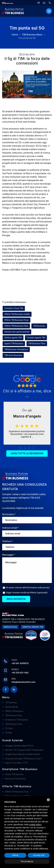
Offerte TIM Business (14, 711)
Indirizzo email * (10, 528)
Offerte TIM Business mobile (17, 314)
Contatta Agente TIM (36, 338)
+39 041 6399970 (20, 663)
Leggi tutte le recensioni (27, 453)
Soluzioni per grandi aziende (17, 332)
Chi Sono (9, 728)
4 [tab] (34, 448)
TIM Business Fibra (37, 344)
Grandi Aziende (12, 707)
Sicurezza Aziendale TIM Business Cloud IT (24, 759)
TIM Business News (32, 35)
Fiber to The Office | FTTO (16, 763)
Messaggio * (9, 555)
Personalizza (27, 861)
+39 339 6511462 (20, 673)
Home (15, 35)
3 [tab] (29, 448)
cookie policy (35, 824)
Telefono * (7, 541)
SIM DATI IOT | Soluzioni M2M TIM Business (24, 750)
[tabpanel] (27, 423)
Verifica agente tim (33, 627)
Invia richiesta (16, 599)
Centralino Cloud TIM (14, 308)
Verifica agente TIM (13, 338)
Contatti (8, 733)
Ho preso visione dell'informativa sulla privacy (28, 588)
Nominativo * (9, 514)
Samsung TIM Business (15, 779)
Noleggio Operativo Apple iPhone (19, 746)
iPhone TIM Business (14, 774)
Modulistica (10, 627)
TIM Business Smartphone (16, 349)
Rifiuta (15, 855)
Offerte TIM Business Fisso (16, 320)
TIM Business (39, 326)
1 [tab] (21, 448)
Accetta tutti (39, 855)
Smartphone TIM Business (17, 720)
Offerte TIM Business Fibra (16, 326)
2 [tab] (25, 448)
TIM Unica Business (13, 355)
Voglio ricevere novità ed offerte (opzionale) (27, 593)
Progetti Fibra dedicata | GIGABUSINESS (22, 754)
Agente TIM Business (14, 344)
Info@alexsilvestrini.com (23, 682)
